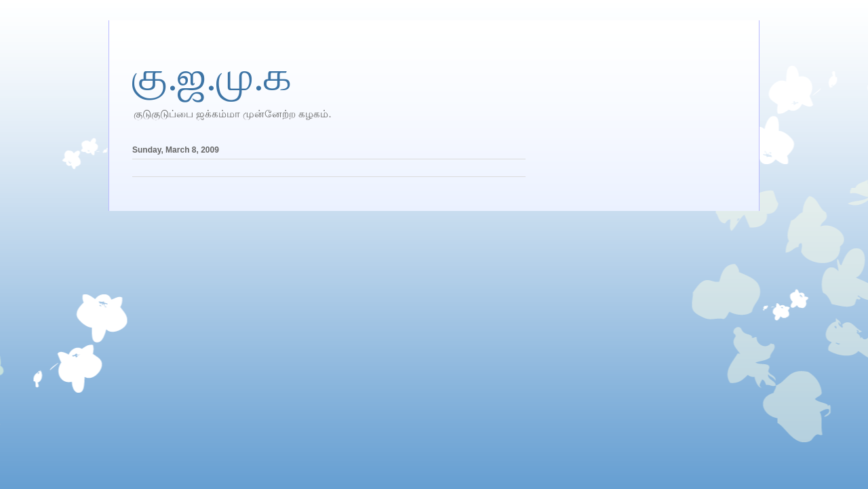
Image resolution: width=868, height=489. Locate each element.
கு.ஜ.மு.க (212, 77)
